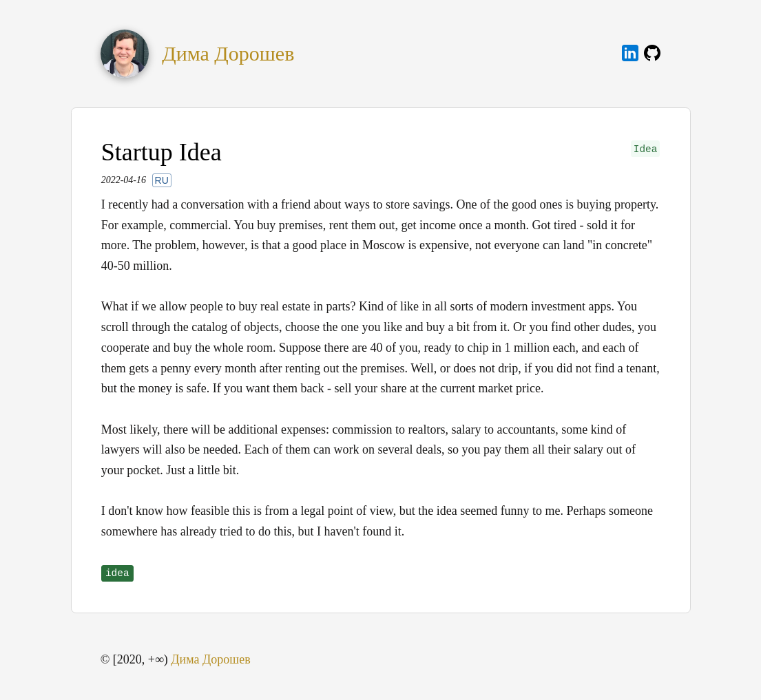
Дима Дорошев (228, 54)
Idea (646, 149)
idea (117, 573)
